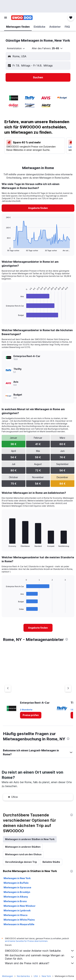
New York (46, 976)
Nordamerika (23, 976)
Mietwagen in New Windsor (20, 906)
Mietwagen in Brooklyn (17, 892)
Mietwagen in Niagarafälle (19, 924)
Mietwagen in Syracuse (17, 887)
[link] (38, 208)
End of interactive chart (4, 249)
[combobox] (16, 48)
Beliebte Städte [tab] (51, 862)
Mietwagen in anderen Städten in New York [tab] (30, 839)
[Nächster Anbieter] (68, 689)
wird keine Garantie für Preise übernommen (26, 941)
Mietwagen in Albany (16, 897)
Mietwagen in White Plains (19, 920)
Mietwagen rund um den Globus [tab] (23, 854)
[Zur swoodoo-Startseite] (22, 18)
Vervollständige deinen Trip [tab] (21, 862)
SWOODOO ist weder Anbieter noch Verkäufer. (40, 951)
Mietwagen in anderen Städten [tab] (23, 847)
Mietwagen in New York (17, 878)
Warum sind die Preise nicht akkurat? (40, 963)
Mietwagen (8, 976)
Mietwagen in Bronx (15, 901)
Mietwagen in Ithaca (16, 915)
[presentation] (67, 639)
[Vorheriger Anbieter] (8, 689)
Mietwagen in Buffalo (16, 883)
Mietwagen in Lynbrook (17, 910)
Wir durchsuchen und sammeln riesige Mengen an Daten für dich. (40, 957)
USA (36, 976)
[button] (6, 18)
